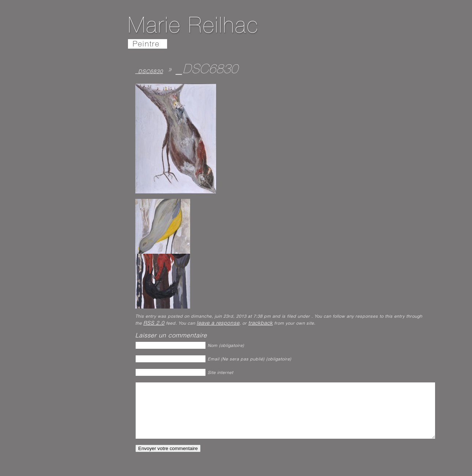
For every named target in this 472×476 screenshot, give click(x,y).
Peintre (146, 45)
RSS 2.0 (154, 324)
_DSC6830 (149, 72)
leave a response (218, 324)
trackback (260, 324)
